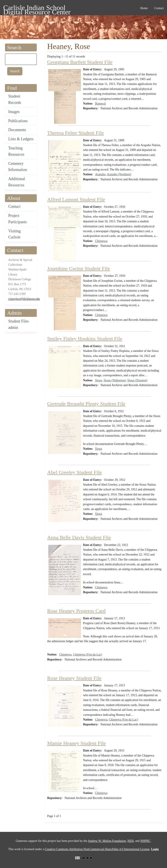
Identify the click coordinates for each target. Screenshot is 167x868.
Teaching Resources (16, 151)
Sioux (99, 380)
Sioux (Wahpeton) (115, 380)
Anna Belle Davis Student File (79, 537)
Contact (14, 206)
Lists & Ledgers (21, 139)
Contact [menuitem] (159, 8)
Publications (18, 121)
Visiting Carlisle (14, 234)
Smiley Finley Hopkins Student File (85, 339)
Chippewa (101, 241)
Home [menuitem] (144, 8)
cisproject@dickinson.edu (24, 299)
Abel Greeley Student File (74, 472)
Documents (17, 130)
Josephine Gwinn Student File (79, 269)
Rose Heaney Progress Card (76, 611)
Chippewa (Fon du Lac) (88, 654)
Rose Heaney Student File (74, 678)
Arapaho (100, 174)
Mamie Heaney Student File (77, 743)
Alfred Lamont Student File (76, 199)
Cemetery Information (18, 167)
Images (14, 112)
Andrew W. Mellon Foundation (107, 841)
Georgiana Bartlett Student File (80, 62)
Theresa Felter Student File (76, 133)
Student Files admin (19, 324)
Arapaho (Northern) (119, 174)
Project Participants (18, 219)
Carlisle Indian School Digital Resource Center (37, 8)
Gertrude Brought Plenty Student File (86, 404)
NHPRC (145, 841)
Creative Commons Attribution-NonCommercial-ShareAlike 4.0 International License (97, 849)
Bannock (100, 104)
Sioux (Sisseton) (137, 380)
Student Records (15, 99)
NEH (131, 841)
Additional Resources (17, 182)
